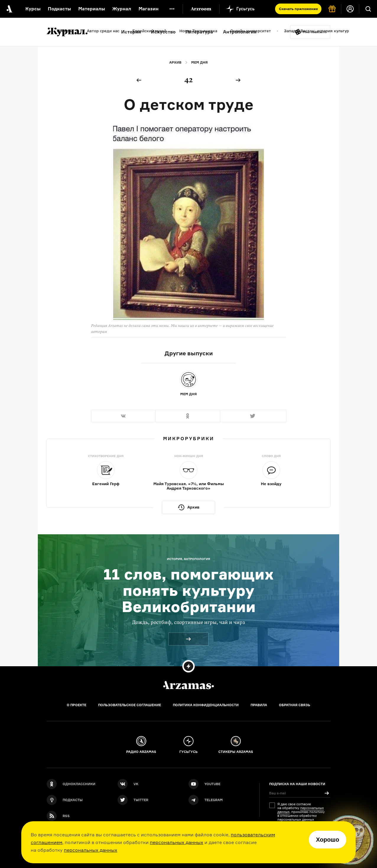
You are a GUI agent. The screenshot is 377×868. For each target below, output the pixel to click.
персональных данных (177, 842)
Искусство (163, 32)
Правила (259, 705)
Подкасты (59, 9)
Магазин (149, 9)
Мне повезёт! (314, 32)
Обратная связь (295, 705)
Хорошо (328, 840)
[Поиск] (368, 9)
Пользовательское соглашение (130, 705)
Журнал (122, 9)
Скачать (298, 9)
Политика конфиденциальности (206, 705)
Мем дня (199, 62)
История (131, 32)
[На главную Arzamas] (9, 9)
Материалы (92, 9)
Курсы (33, 9)
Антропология (240, 32)
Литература (199, 32)
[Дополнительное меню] (172, 9)
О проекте (77, 705)
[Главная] (188, 685)
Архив (175, 62)
